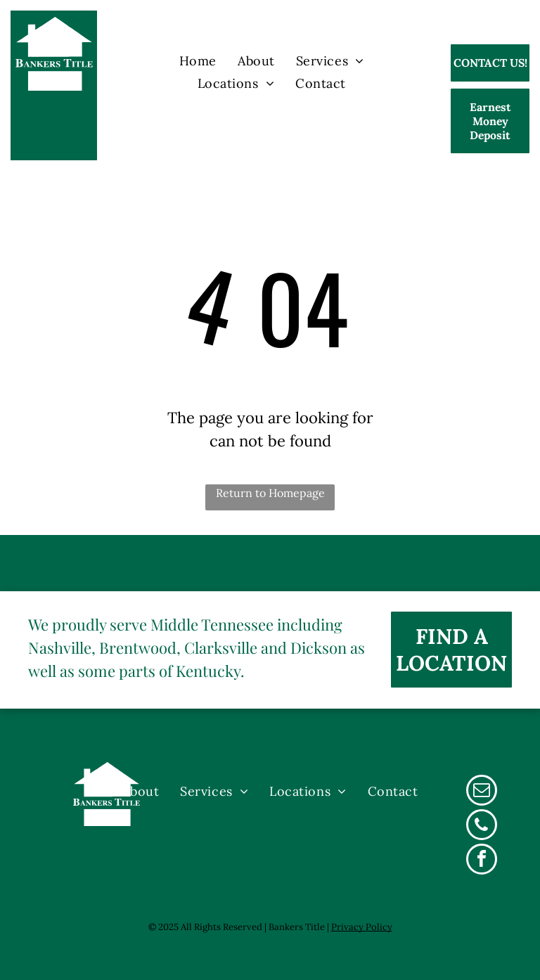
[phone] (482, 826)
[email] (482, 792)
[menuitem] (198, 60)
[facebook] (482, 861)
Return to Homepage (270, 493)
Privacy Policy (362, 927)
